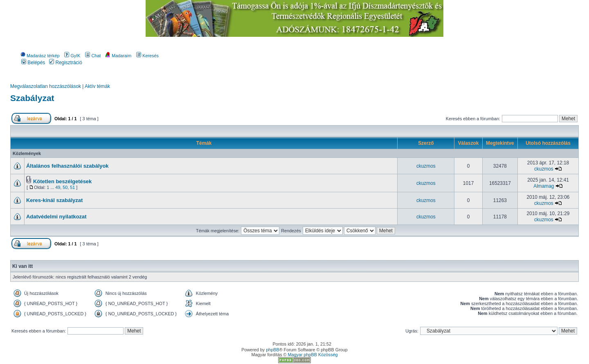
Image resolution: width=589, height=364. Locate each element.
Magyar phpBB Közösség (313, 355)
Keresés (147, 56)
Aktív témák (97, 86)
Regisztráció (66, 63)
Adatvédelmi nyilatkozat (56, 217)
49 (58, 187)
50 (65, 187)
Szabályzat (32, 98)
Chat (93, 56)
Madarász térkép (40, 56)
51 (72, 187)
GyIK (72, 56)
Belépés (33, 63)
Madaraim (118, 56)
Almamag (544, 186)
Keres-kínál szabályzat (54, 200)
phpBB (272, 350)
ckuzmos (426, 166)
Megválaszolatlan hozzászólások (46, 86)
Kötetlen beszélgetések (62, 181)
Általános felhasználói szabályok (67, 166)
